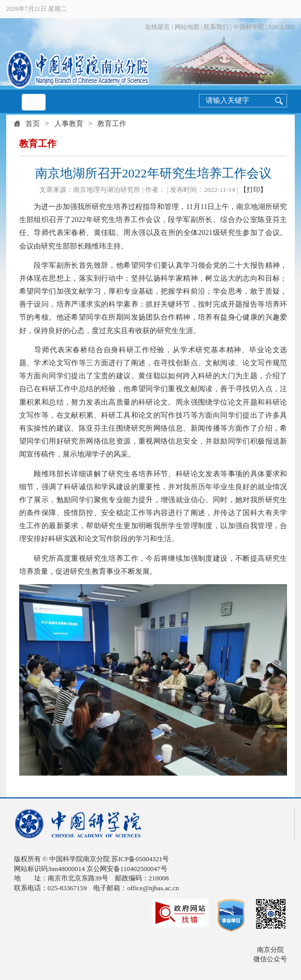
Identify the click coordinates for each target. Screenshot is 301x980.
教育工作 (112, 124)
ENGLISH (282, 27)
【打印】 (253, 190)
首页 (33, 124)
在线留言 (157, 27)
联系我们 (216, 27)
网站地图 (187, 27)
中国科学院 (249, 27)
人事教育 (69, 124)
